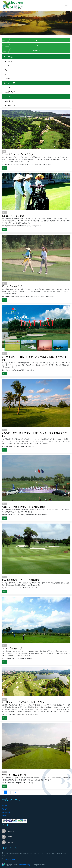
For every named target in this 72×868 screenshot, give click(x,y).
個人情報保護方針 (7, 812)
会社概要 (4, 806)
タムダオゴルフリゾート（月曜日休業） (22, 580)
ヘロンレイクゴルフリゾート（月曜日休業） (24, 507)
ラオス (36, 45)
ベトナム (36, 40)
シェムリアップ (38, 92)
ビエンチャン (38, 101)
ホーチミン (38, 62)
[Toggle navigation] (66, 5)
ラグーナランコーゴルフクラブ (17, 154)
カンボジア (36, 51)
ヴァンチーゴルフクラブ (14, 775)
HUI (4, 151)
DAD (4, 213)
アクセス (4, 809)
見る (4, 168)
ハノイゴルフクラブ (12, 648)
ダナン (38, 70)
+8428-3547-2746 (10, 859)
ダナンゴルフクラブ (12, 286)
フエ (38, 75)
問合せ (4, 816)
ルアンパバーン (38, 106)
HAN (4, 354)
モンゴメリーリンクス (13, 216)
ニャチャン (38, 79)
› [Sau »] (18, 792)
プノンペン (38, 88)
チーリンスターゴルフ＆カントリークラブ (23, 702)
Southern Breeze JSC (25, 865)
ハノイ (38, 66)
